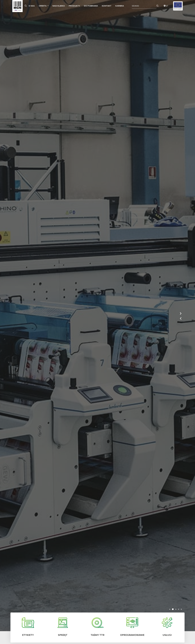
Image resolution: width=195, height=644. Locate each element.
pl (166, 6)
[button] (44, 6)
